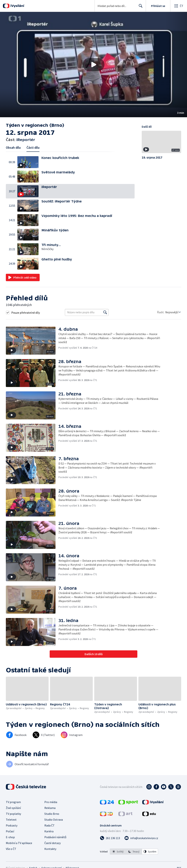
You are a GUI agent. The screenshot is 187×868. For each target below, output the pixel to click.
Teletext (11, 820)
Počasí (10, 831)
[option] (118, 852)
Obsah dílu (13, 148)
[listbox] (134, 852)
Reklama (50, 808)
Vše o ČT (11, 849)
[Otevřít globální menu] (179, 6)
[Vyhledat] (105, 312)
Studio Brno (52, 814)
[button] (93, 65)
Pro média (51, 802)
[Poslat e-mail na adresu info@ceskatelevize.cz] (141, 838)
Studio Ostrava (54, 820)
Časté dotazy (53, 843)
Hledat (140, 7)
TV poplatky (13, 814)
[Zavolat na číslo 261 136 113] (110, 838)
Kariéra (49, 831)
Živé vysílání (13, 808)
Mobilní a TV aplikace (19, 843)
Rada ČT (49, 825)
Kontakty (50, 849)
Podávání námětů (55, 837)
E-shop (10, 837)
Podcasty (12, 825)
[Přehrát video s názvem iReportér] (93, 65)
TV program (13, 802)
